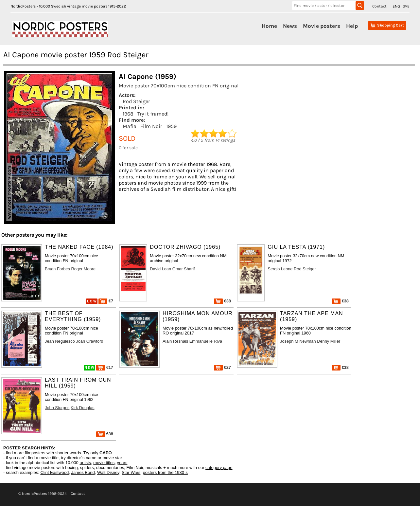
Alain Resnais (175, 341)
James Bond (83, 472)
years (122, 463)
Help (352, 26)
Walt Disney (108, 472)
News (290, 26)
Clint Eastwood (54, 472)
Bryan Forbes (57, 269)
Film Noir (151, 126)
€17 (105, 367)
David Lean (160, 269)
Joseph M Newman (298, 341)
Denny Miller (329, 341)
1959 (171, 126)
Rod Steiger (136, 101)
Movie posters (322, 26)
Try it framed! (153, 114)
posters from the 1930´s (165, 472)
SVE (406, 6)
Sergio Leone (280, 269)
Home (269, 26)
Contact (379, 6)
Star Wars (131, 472)
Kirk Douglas (83, 408)
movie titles (104, 463)
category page (219, 468)
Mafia (130, 126)
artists (85, 463)
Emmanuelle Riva (206, 341)
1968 (128, 114)
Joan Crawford (89, 341)
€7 (106, 301)
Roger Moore (83, 269)
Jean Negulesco (60, 341)
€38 (222, 301)
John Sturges (57, 408)
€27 (222, 367)
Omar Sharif (184, 269)
